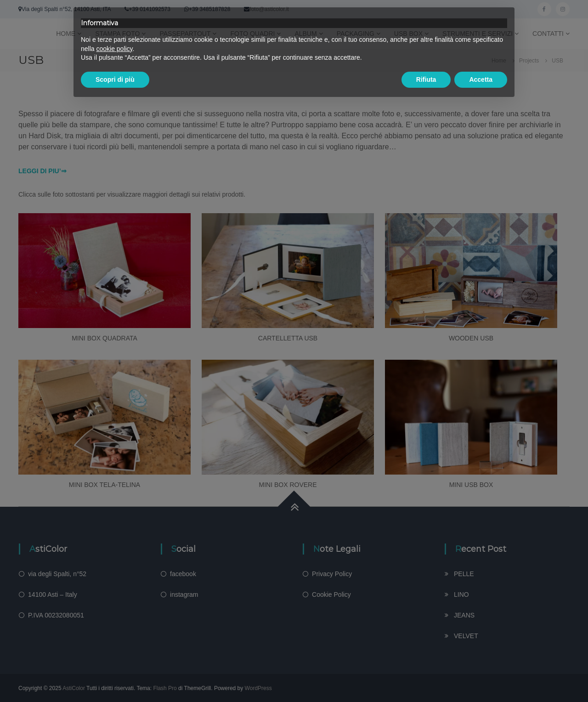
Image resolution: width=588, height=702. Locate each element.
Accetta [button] (481, 79)
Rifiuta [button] (426, 79)
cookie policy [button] (114, 49)
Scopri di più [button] (115, 79)
